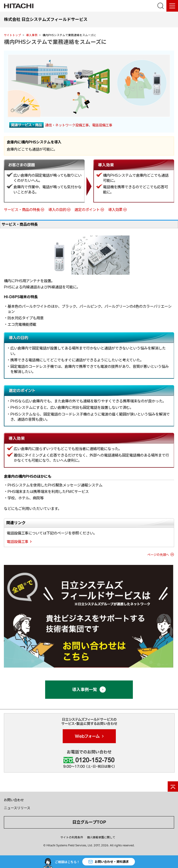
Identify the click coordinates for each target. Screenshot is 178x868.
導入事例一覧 (89, 689)
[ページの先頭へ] (173, 786)
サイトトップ (12, 35)
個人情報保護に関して (101, 837)
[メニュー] (172, 6)
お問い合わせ (14, 800)
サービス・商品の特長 (22, 210)
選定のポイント (87, 210)
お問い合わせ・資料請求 (109, 861)
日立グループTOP (89, 822)
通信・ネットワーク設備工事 (67, 125)
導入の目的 (57, 210)
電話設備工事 (102, 125)
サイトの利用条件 (72, 837)
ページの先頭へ (158, 555)
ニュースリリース (17, 808)
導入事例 (32, 35)
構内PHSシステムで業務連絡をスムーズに (55, 42)
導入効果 (115, 210)
